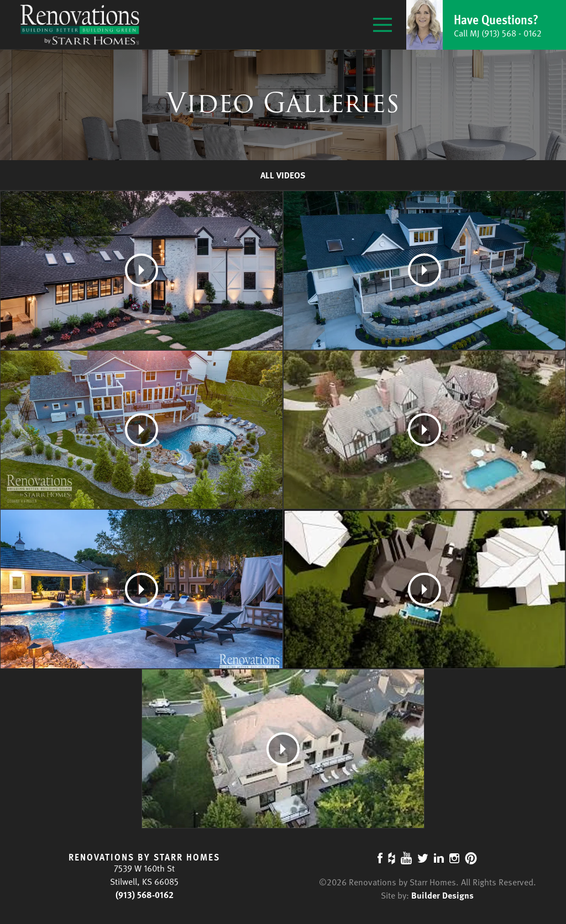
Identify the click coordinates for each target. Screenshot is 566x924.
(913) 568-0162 (145, 895)
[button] (486, 25)
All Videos (283, 175)
